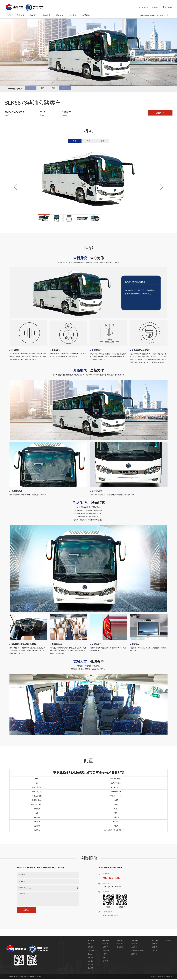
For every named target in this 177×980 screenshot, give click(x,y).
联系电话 (22, 882)
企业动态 (120, 944)
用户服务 (60, 15)
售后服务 (134, 944)
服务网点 (134, 955)
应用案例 (91, 958)
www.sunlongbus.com (111, 916)
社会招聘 (154, 944)
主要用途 (22, 889)
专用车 (105, 955)
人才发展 (154, 951)
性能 (45, 89)
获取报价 (72, 89)
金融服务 (134, 948)
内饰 (88, 142)
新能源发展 (91, 951)
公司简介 (91, 944)
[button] (161, 188)
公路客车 (105, 944)
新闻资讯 (47, 15)
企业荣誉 (91, 969)
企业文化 (91, 955)
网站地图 (169, 977)
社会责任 (91, 962)
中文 (166, 7)
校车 (104, 958)
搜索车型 (34, 15)
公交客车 (105, 948)
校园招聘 (154, 948)
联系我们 (155, 7)
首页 (9, 15)
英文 (171, 7)
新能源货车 (106, 951)
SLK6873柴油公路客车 (14, 89)
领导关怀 (91, 965)
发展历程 (91, 948)
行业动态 (120, 948)
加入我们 (73, 15)
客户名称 (22, 875)
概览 (32, 89)
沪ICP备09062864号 (34, 977)
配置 (59, 89)
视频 (102, 142)
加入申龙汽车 (143, 7)
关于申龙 (21, 15)
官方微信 (160, 15)
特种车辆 (105, 962)
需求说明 (22, 894)
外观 (75, 142)
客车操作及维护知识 (137, 951)
